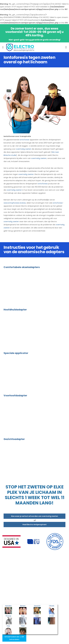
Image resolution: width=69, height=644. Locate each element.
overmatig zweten (24, 149)
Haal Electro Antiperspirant (34, 525)
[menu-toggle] (3, 47)
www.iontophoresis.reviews (15, 203)
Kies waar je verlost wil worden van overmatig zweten (35, 516)
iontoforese (24, 140)
